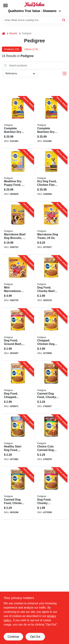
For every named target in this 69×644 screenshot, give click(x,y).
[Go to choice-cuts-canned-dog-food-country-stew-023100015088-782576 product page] (51, 441)
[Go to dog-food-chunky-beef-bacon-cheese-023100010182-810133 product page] (51, 281)
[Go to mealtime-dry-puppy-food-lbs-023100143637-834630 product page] (18, 175)
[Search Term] (35, 20)
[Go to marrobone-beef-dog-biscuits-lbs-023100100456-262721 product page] (18, 228)
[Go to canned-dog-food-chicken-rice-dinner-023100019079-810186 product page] (18, 493)
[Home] (4, 33)
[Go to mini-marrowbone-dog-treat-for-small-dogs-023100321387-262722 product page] (18, 281)
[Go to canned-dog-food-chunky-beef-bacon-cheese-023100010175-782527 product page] (51, 387)
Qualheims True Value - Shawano (34, 11)
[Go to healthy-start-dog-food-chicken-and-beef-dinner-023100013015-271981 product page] (18, 441)
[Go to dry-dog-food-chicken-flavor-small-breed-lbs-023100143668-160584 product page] (51, 175)
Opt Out (35, 637)
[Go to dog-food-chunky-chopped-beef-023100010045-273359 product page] (51, 493)
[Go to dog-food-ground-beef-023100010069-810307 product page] (18, 335)
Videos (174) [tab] (31, 49)
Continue (13, 637)
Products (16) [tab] (12, 49)
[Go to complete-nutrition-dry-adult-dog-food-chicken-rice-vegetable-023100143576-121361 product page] (18, 122)
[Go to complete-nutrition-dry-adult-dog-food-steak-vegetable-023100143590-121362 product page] (51, 122)
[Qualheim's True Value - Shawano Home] (35, 5)
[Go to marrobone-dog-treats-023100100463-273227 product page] (51, 228)
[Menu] (5, 5)
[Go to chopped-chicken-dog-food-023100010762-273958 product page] (51, 335)
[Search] (64, 20)
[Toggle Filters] (64, 73)
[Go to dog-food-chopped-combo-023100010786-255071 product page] (18, 387)
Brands (13, 33)
